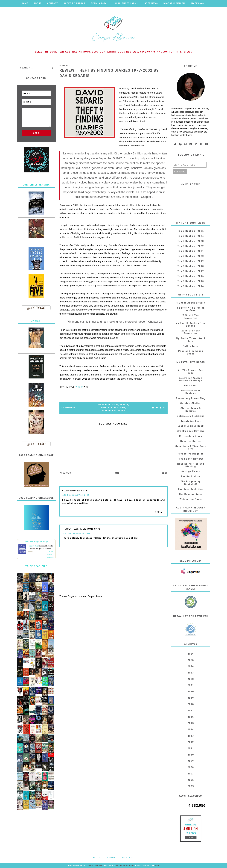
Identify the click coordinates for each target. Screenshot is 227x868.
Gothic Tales (191, 346)
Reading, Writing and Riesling (191, 465)
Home (25, 3)
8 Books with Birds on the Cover (191, 309)
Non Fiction (118, 408)
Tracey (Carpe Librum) (78, 529)
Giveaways (197, 3)
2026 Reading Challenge (36, 541)
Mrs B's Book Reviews (191, 431)
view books (51, 557)
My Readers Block (191, 436)
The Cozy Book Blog (191, 489)
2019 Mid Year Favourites (191, 332)
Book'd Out (191, 386)
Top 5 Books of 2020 (191, 256)
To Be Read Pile (36, 566)
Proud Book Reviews (191, 459)
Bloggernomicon (174, 3)
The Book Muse (191, 476)
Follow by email (191, 155)
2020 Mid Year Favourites (191, 317)
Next (164, 473)
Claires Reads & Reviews (191, 410)
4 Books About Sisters (191, 303)
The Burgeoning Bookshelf (191, 483)
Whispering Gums (191, 499)
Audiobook (104, 405)
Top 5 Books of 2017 (191, 271)
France (124, 405)
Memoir (105, 408)
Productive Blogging (191, 454)
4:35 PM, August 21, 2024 (76, 495)
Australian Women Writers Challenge (191, 379)
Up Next (36, 321)
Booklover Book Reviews (191, 392)
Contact (52, 3)
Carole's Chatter (191, 403)
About (38, 3)
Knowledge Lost (191, 421)
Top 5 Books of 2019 (191, 261)
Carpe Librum (94, 866)
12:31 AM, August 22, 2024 (76, 533)
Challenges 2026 (125, 3)
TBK (157, 866)
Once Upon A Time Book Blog (191, 447)
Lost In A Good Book (191, 426)
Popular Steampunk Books (191, 352)
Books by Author (75, 3)
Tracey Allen (34, 546)
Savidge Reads (191, 471)
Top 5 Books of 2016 (191, 276)
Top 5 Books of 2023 (191, 241)
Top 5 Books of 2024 (191, 236)
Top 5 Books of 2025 (191, 231)
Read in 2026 (99, 3)
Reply (159, 512)
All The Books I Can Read (191, 372)
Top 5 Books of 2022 (191, 246)
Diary (115, 405)
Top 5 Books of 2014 (191, 286)
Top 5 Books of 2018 (191, 266)
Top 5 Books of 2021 (191, 251)
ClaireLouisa (71, 491)
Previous (65, 473)
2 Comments (68, 408)
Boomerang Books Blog (191, 398)
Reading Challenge (114, 411)
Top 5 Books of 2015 (191, 281)
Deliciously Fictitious (191, 416)
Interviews (151, 3)
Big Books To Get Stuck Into (191, 340)
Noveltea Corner (191, 441)
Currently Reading (36, 185)
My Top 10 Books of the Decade (191, 324)
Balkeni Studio (125, 866)
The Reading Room (191, 494)
